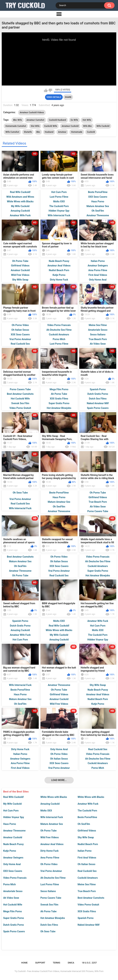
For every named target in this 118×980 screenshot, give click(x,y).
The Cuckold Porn (87, 811)
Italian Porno (84, 851)
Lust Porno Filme (50, 884)
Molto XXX (46, 811)
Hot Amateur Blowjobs (53, 918)
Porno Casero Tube (51, 898)
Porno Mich (9, 884)
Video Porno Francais (15, 878)
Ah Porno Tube (48, 911)
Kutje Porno (10, 851)
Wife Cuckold (103, 126)
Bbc (38, 132)
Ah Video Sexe (11, 898)
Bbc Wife (18, 120)
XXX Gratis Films (87, 911)
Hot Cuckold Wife (13, 905)
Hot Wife (87, 120)
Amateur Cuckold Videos (32, 112)
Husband (49, 132)
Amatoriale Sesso (13, 891)
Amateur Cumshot (35, 120)
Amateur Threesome (14, 831)
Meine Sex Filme (87, 884)
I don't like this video (50, 90)
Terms (57, 963)
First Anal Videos (87, 858)
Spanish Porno (86, 918)
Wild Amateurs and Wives (20, 197)
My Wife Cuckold (12, 804)
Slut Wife (35, 126)
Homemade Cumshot (16, 126)
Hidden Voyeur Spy (13, 817)
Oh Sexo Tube (48, 931)
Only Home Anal (12, 864)
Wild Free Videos (50, 837)
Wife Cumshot (12, 132)
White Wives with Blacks (54, 797)
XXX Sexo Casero (13, 871)
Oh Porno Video (49, 864)
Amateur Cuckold (13, 837)
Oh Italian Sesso (86, 864)
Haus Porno (10, 824)
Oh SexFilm (84, 824)
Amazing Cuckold (50, 804)
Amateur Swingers (13, 858)
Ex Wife (74, 120)
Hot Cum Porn (11, 811)
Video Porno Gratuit (88, 905)
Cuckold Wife (51, 126)
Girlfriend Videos (87, 831)
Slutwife (28, 132)
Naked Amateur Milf (88, 925)
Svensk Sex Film (49, 905)
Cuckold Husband (57, 120)
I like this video (46, 90)
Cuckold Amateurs (88, 878)
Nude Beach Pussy (13, 844)
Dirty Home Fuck (49, 851)
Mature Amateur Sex (52, 824)
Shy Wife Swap (86, 837)
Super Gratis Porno (13, 918)
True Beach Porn (87, 891)
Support (40, 963)
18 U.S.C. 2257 (89, 963)
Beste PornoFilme (87, 817)
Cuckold (91, 132)
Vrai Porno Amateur (51, 871)
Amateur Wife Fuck (88, 804)
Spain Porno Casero (14, 931)
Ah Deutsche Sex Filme (53, 878)
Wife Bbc (88, 126)
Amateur (62, 132)
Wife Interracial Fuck (52, 817)
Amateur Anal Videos (52, 844)
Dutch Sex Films (49, 925)
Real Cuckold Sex (87, 871)
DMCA (71, 963)
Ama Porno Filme (50, 858)
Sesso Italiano (48, 891)
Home (24, 963)
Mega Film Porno (12, 911)
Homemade (77, 132)
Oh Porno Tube (48, 831)
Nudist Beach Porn (88, 844)
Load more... (59, 780)
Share (68, 97)
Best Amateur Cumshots (91, 898)
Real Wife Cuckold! (13, 797)
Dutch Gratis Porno (13, 925)
